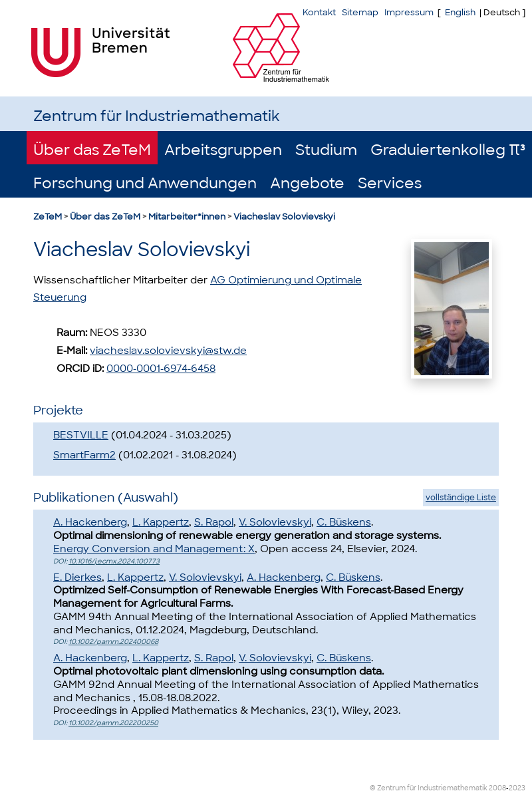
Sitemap (360, 12)
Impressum (409, 12)
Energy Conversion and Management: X (154, 549)
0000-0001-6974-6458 (161, 369)
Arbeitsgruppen (223, 150)
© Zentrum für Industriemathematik (429, 788)
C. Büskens (344, 522)
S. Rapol (214, 522)
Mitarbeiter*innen (187, 217)
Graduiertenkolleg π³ (448, 150)
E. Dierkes (77, 577)
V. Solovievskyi (275, 522)
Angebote (307, 183)
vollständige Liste (461, 498)
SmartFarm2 (84, 455)
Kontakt (319, 12)
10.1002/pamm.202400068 (113, 642)
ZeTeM (48, 217)
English (460, 12)
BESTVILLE (81, 435)
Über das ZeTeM (92, 150)
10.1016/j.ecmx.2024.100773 (114, 561)
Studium (326, 150)
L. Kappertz (161, 522)
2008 (497, 788)
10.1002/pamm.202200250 (113, 723)
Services (390, 183)
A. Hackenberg (90, 522)
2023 (517, 788)
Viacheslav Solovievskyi (284, 217)
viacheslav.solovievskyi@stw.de (168, 351)
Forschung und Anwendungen (145, 183)
